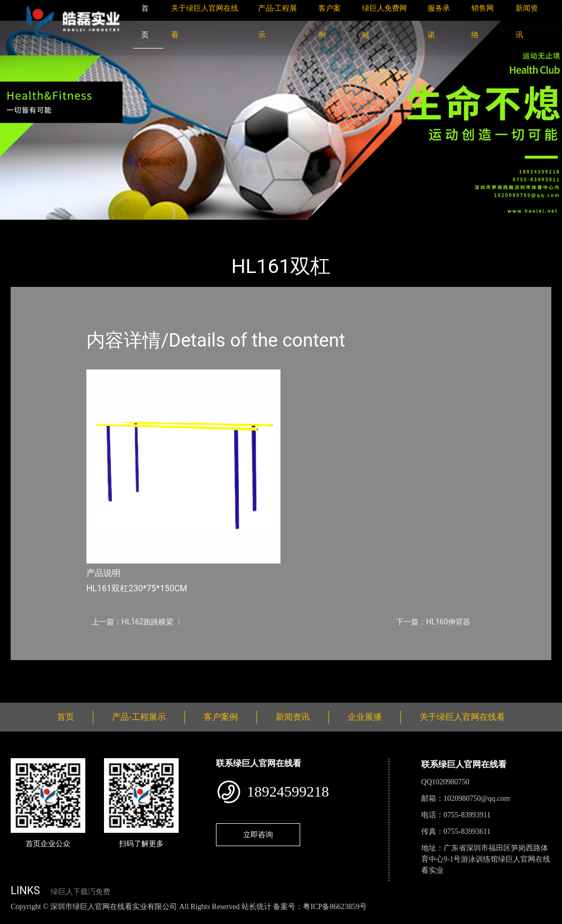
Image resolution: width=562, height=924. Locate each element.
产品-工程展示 (75, 227)
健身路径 (128, 227)
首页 (29, 227)
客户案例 (221, 717)
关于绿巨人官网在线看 (462, 717)
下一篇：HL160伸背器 (433, 622)
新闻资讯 (293, 717)
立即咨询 (258, 834)
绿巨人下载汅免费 (81, 892)
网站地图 (16, 918)
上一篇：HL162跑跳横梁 (133, 622)
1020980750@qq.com (477, 798)
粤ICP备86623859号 (335, 907)
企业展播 (365, 717)
